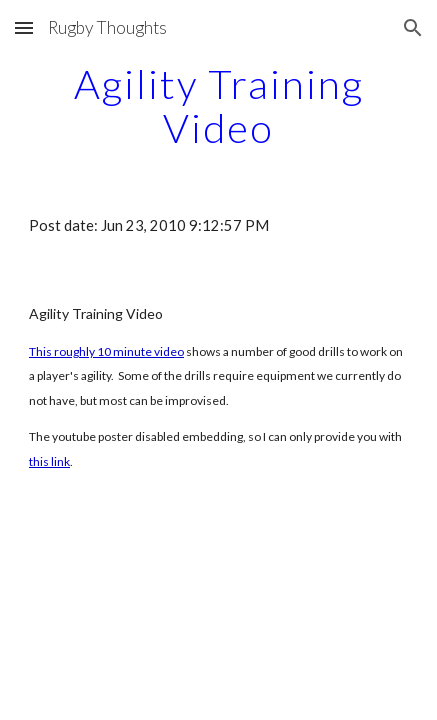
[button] (24, 27)
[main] (218, 106)
